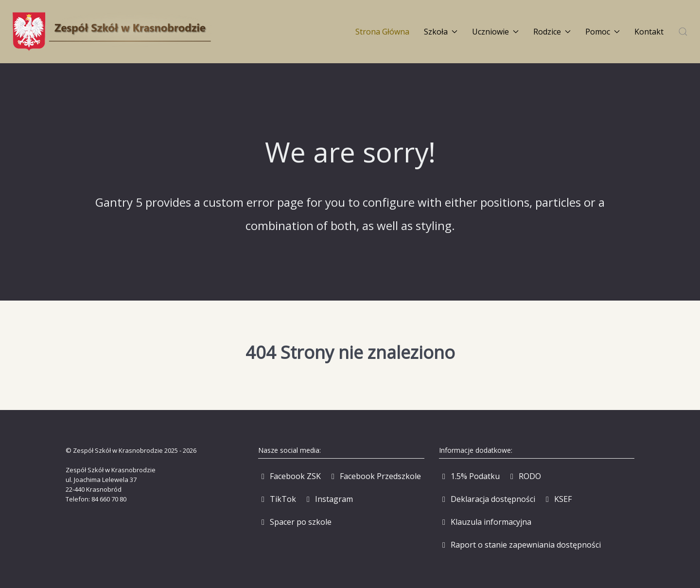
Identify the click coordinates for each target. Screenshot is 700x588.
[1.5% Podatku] (469, 476)
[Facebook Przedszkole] (375, 476)
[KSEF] (557, 499)
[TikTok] (277, 499)
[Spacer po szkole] (295, 522)
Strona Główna (382, 32)
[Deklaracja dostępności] (487, 499)
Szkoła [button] (441, 32)
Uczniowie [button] (495, 32)
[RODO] (524, 476)
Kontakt (649, 32)
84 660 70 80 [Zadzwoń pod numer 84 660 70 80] (109, 499)
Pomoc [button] (603, 32)
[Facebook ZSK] (289, 476)
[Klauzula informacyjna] (485, 522)
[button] (683, 32)
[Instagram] (328, 499)
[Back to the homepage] (112, 32)
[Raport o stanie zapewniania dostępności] (520, 545)
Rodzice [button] (552, 32)
